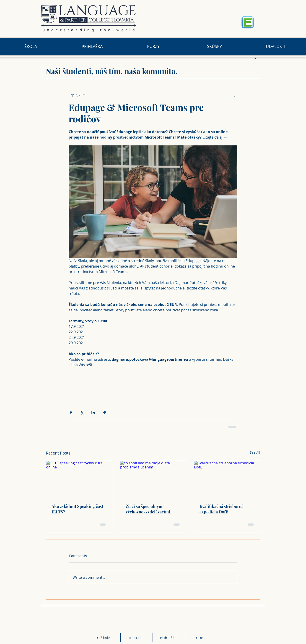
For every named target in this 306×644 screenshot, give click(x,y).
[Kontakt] (137, 638)
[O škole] (104, 638)
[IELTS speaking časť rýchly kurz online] (79, 479)
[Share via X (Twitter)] (82, 413)
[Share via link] (104, 413)
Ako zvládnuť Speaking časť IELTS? (77, 509)
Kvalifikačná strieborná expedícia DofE (222, 509)
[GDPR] (201, 638)
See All (255, 452)
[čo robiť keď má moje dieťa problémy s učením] (153, 479)
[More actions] (235, 95)
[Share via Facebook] (71, 413)
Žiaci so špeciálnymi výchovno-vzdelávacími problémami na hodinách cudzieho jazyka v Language (151, 509)
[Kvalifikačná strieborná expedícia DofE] (227, 479)
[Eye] (248, 22)
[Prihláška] (169, 638)
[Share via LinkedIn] (93, 413)
